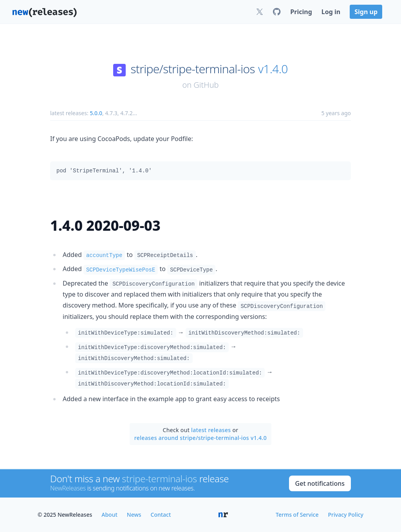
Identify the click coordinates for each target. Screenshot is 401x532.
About (109, 515)
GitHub (206, 85)
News (134, 515)
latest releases (211, 430)
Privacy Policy (346, 515)
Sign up (366, 12)
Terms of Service (297, 515)
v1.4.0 (273, 69)
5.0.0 (96, 113)
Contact (161, 515)
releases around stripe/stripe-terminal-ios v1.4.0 (200, 438)
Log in (331, 12)
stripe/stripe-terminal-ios (193, 69)
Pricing (301, 12)
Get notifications (320, 483)
